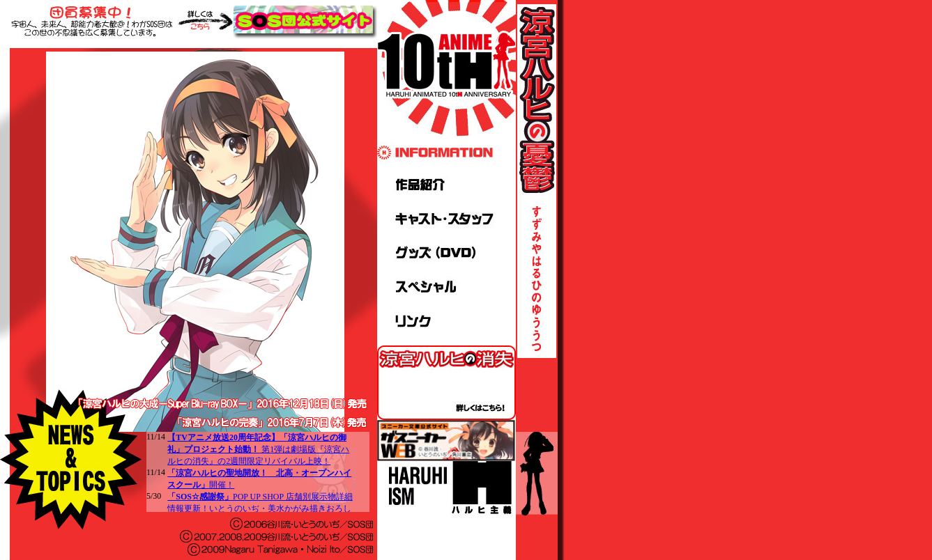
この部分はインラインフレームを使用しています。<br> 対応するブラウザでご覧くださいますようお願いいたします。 (258, 472)
